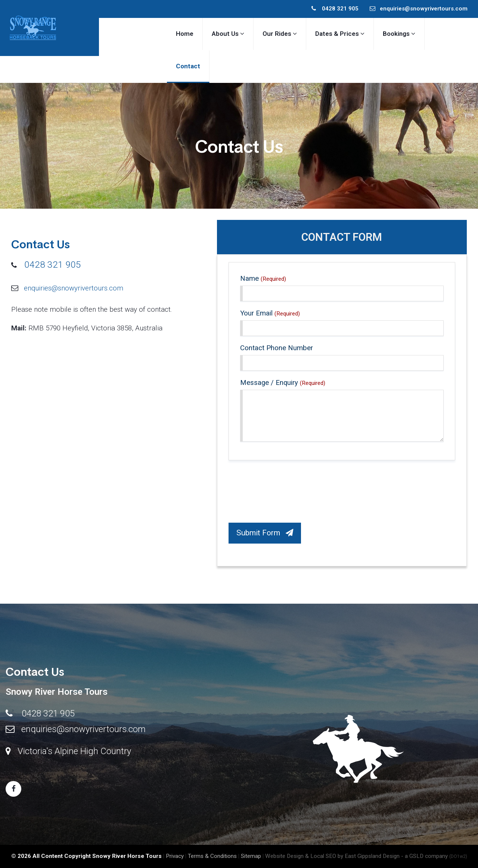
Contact (188, 66)
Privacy (175, 856)
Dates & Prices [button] (340, 34)
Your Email (270, 313)
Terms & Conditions (212, 856)
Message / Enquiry (283, 383)
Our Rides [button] (280, 34)
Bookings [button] (399, 34)
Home (185, 34)
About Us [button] (228, 34)
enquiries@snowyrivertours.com (419, 9)
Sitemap (251, 856)
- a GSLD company (434, 856)
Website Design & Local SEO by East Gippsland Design (332, 856)
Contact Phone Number (277, 348)
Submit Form (265, 533)
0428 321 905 (335, 9)
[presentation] (285, 494)
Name (263, 279)
